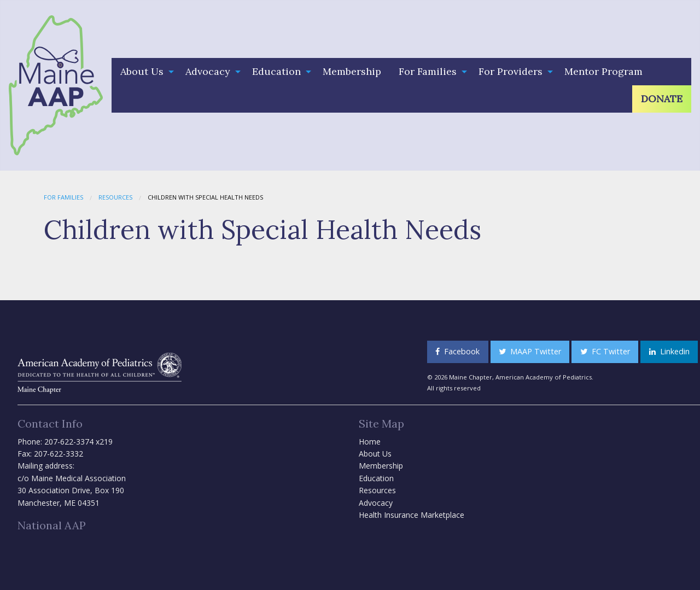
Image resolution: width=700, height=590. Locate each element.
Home (370, 442)
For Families (428, 71)
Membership (352, 71)
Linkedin (669, 351)
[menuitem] (144, 72)
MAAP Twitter (530, 351)
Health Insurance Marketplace (412, 515)
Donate (662, 99)
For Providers (511, 71)
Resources (115, 197)
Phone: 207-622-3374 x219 (65, 442)
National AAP (52, 525)
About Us (142, 71)
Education (276, 71)
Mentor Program (603, 71)
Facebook (457, 351)
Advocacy (208, 71)
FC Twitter (605, 351)
